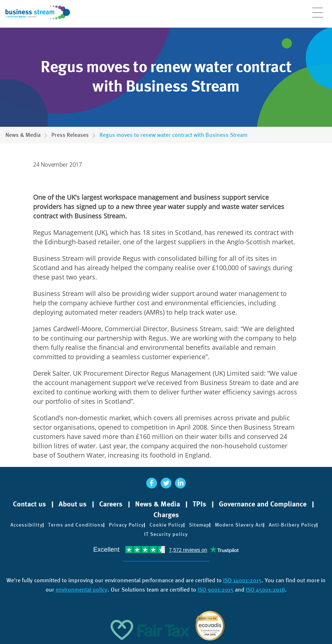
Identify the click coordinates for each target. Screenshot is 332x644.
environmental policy (82, 590)
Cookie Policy (167, 525)
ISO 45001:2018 (265, 590)
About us (73, 504)
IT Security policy (166, 534)
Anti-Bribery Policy (293, 525)
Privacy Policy (126, 525)
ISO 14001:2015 (242, 580)
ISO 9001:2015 (216, 590)
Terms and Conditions (76, 525)
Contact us (29, 504)
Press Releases (70, 135)
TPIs (199, 504)
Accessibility (27, 525)
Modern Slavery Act (239, 525)
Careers (111, 504)
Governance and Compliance (263, 504)
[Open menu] (318, 16)
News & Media (23, 135)
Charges (166, 515)
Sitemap (199, 525)
